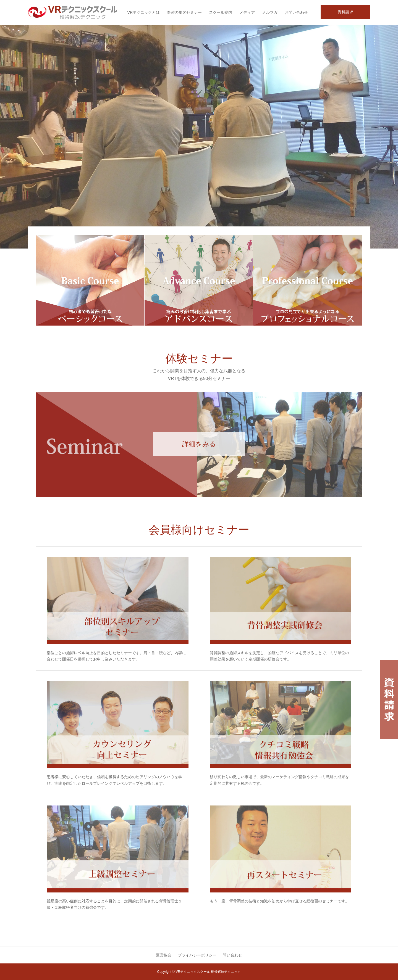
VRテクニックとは (144, 12)
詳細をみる (199, 444)
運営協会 (164, 955)
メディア (247, 12)
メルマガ (270, 12)
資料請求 (345, 12)
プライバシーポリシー (197, 955)
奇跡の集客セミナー (184, 12)
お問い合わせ (296, 12)
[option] (199, 137)
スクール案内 (221, 12)
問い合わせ (232, 955)
